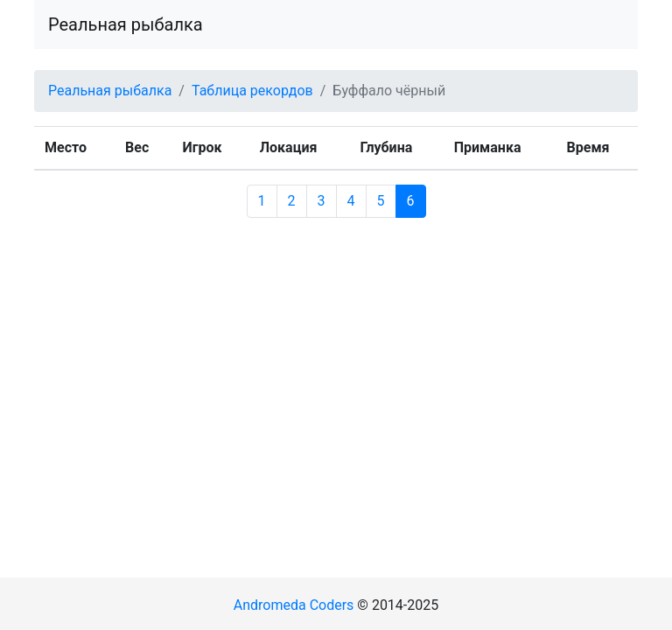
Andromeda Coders (294, 605)
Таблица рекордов (252, 91)
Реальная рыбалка (126, 24)
